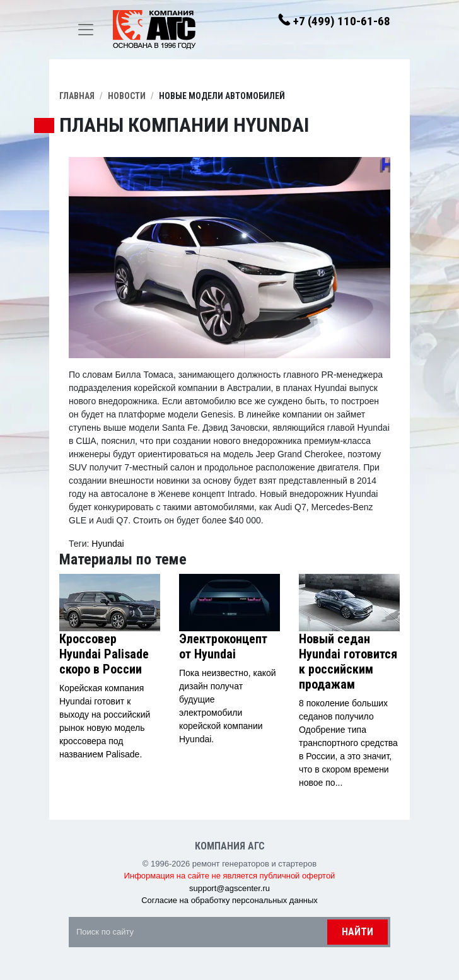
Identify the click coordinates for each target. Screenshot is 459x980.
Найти (357, 932)
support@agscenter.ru (229, 888)
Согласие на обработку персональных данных (229, 900)
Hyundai (107, 544)
